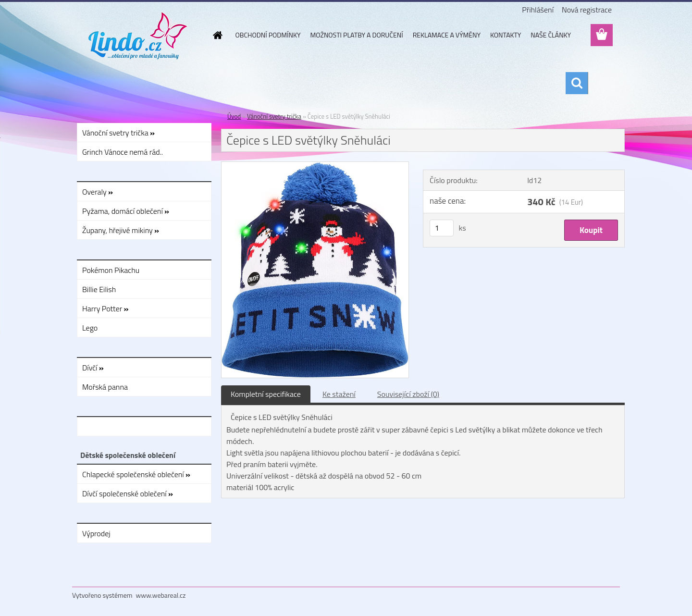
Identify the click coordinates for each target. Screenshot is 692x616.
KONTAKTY (506, 35)
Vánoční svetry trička (274, 116)
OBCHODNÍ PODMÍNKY (268, 35)
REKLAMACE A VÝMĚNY (447, 35)
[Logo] (138, 36)
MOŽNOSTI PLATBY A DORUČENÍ (356, 35)
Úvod (234, 116)
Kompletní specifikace (266, 394)
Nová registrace (587, 10)
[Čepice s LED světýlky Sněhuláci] (315, 166)
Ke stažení (339, 394)
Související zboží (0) (408, 394)
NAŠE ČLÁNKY (551, 35)
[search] (577, 83)
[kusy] (442, 228)
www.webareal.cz (161, 595)
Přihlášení (538, 10)
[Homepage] (217, 35)
